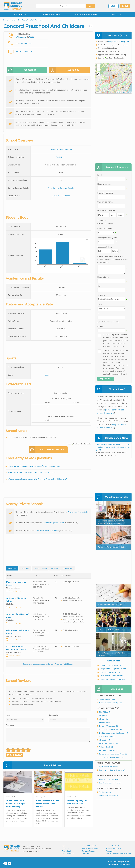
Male (101, 224)
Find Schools (67, 851)
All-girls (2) (103, 716)
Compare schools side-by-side (111, 703)
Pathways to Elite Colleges (111, 665)
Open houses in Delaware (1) (110, 767)
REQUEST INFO (22, 70)
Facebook (10, 864)
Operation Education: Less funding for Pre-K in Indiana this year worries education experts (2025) (113, 447)
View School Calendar (61, 196)
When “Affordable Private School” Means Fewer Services (48, 804)
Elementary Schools (40, 568)
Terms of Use (113, 865)
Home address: (103, 277)
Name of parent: (104, 184)
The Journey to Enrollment (111, 672)
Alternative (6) (105, 740)
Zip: (99, 314)
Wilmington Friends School (79, 512)
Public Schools (68, 568)
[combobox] (59, 6)
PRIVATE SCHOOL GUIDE (86, 14)
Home (64, 846)
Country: (101, 295)
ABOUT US (117, 14)
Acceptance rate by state (109, 796)
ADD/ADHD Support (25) (108, 744)
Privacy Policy (125, 865)
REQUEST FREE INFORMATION (47, 450)
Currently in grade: (105, 228)
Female (110, 224)
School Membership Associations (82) (113, 754)
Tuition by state (105, 792)
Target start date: (105, 247)
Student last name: (105, 202)
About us (65, 849)
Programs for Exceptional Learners (114, 669)
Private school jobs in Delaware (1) (112, 770)
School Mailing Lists (113, 849)
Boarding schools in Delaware (110, 783)
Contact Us (86, 854)
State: (100, 304)
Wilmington (21, 37)
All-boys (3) (103, 719)
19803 (32, 37)
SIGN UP (125, 6)
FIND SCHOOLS (21, 14)
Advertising (110, 851)
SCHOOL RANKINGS (51, 14)
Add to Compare (15, 591)
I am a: (8, 715)
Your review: (10, 725)
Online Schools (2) (106, 747)
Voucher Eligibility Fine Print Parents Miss (77, 802)
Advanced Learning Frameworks (113, 679)
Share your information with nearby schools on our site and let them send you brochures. (116, 341)
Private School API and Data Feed (118, 854)
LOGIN (114, 6)
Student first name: (105, 193)
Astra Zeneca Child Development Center (16, 648)
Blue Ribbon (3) (105, 712)
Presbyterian (61, 157)
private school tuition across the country (111, 412)
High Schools (25, 568)
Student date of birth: (106, 211)
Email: (100, 175)
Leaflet (118, 92)
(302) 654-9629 (25, 44)
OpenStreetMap (127, 92)
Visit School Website (25, 52)
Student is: (102, 220)
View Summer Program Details (61, 188)
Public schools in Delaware (109, 780)
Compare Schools (88, 851)
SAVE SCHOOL (64, 70)
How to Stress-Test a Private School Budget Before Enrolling (15, 804)
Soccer (47, 375)
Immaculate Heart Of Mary (17, 616)
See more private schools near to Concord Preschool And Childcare (48, 664)
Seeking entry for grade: (107, 238)
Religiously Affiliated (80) (109, 751)
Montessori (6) (105, 723)
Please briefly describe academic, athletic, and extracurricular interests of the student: (113, 259)
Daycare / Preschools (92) (109, 726)
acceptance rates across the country (112, 426)
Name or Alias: (54, 715)
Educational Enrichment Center (18, 632)
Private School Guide (90, 849)
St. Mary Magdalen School (54, 523)
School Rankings (68, 854)
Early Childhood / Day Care (61, 150)
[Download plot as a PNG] (87, 240)
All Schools (12, 568)
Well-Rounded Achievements (112, 676)
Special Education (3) (107, 737)
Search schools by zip (107, 699)
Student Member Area (90, 846)
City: (99, 286)
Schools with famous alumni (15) (111, 758)
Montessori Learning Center (47, 531)
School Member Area (114, 846)
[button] (8, 750)
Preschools (55, 568)
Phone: (100, 326)
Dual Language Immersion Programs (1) (114, 733)
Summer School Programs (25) (110, 730)
